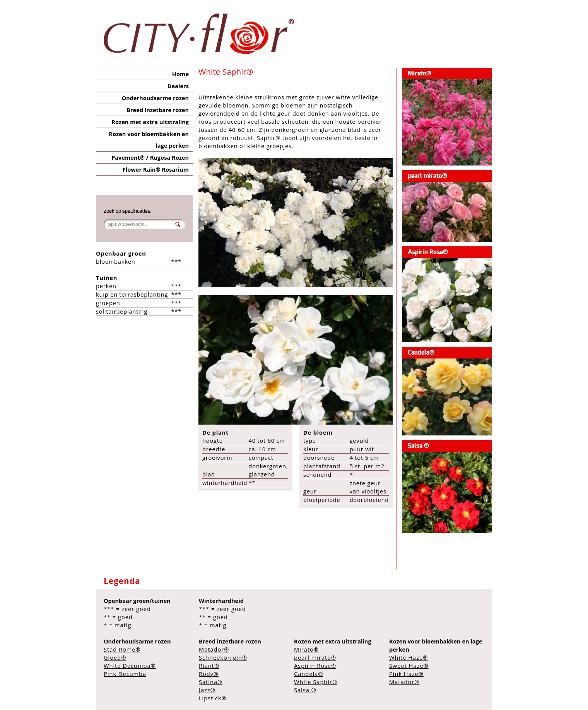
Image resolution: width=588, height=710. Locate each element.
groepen (108, 303)
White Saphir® (316, 682)
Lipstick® (213, 698)
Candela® (421, 353)
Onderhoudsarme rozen (155, 98)
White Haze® (409, 657)
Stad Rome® (122, 649)
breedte (214, 449)
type (310, 440)
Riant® (209, 666)
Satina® (211, 682)
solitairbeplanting (122, 311)
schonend (317, 474)
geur (310, 491)
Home (180, 74)
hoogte (213, 440)
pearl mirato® (427, 176)
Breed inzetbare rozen (158, 110)
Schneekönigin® (223, 657)
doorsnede (319, 457)
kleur (311, 449)
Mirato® (420, 73)
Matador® (214, 649)
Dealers (178, 86)
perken (106, 286)
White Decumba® (130, 666)
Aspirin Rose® (428, 252)
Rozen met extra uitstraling (150, 122)
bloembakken (115, 261)
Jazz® (207, 690)
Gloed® (115, 657)
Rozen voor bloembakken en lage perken (149, 140)
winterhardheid (225, 483)
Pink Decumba (125, 674)
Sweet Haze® (409, 666)
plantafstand (322, 466)
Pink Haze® (406, 674)
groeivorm (217, 457)
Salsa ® (418, 446)
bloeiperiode (322, 500)
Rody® (209, 674)
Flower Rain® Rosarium (156, 169)
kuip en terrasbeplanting (132, 294)
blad (209, 474)
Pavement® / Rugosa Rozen (150, 157)
